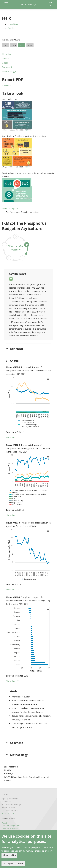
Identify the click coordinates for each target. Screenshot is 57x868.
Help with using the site (11, 826)
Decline (20, 864)
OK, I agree (8, 864)
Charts (5, 58)
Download (7, 86)
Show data (11, 437)
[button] (28, 116)
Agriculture (16, 208)
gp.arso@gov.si (8, 813)
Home (5, 208)
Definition (7, 54)
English (11, 28)
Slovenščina (13, 24)
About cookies (9, 855)
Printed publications (10, 829)
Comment (7, 67)
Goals (5, 63)
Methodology (9, 72)
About (4, 823)
